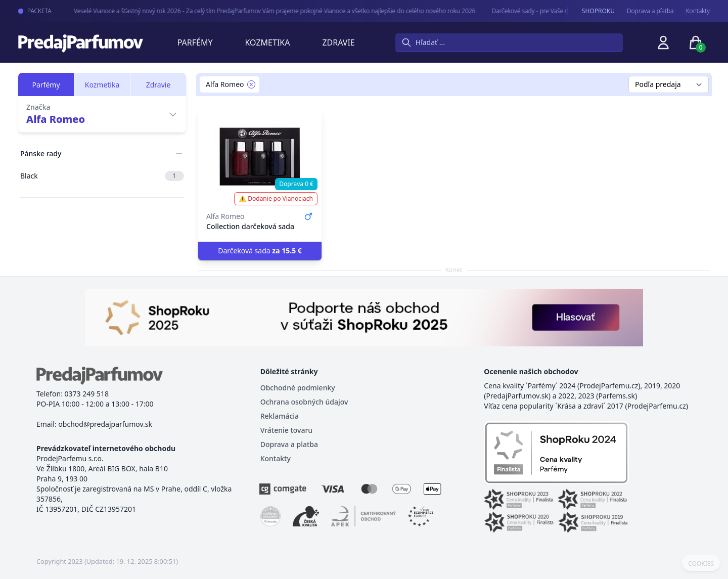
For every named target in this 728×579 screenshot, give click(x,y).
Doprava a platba (289, 444)
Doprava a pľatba (650, 11)
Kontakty (698, 11)
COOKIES (701, 564)
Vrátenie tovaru (286, 430)
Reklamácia (280, 416)
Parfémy (195, 42)
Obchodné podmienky (298, 388)
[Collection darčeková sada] (260, 157)
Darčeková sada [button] (260, 251)
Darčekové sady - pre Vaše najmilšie (530, 11)
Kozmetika (268, 42)
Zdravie (338, 42)
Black (102, 176)
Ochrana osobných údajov (304, 402)
